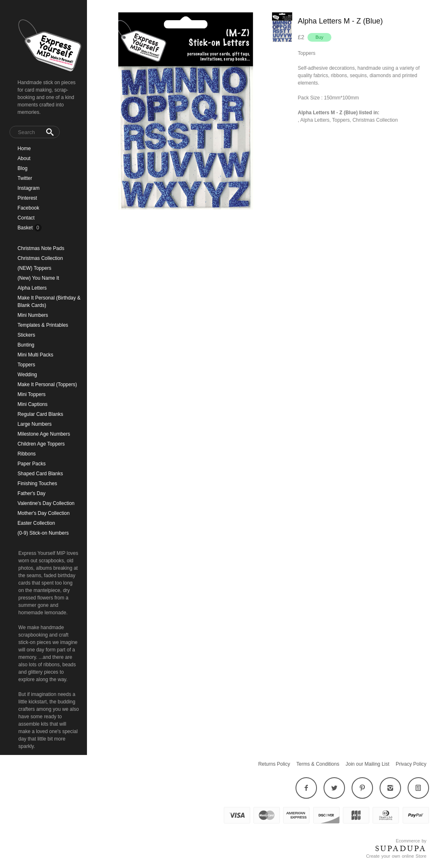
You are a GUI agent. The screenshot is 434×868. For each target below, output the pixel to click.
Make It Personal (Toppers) (47, 384)
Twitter (25, 178)
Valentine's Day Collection (46, 503)
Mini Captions (33, 404)
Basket (26, 228)
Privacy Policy (411, 764)
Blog (23, 168)
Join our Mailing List (368, 764)
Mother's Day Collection (44, 513)
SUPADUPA (401, 849)
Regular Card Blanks (41, 414)
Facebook (29, 208)
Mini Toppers (32, 394)
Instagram (29, 188)
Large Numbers (35, 424)
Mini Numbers (33, 315)
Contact (26, 218)
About (24, 158)
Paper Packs (32, 464)
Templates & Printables (43, 325)
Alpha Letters (32, 288)
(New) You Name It (39, 278)
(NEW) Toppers (35, 268)
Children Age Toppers (41, 444)
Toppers (27, 365)
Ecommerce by (411, 841)
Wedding (27, 375)
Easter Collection (36, 523)
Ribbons (27, 454)
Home (24, 149)
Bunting (26, 345)
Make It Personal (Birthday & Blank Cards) (49, 302)
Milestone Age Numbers (44, 434)
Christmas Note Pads (41, 248)
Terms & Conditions (318, 764)
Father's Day (32, 493)
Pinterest (27, 198)
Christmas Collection (40, 258)
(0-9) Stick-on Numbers (43, 533)
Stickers (27, 335)
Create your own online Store (396, 856)
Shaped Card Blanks (40, 474)
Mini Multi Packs (36, 355)
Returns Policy (274, 764)
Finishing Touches (38, 484)
